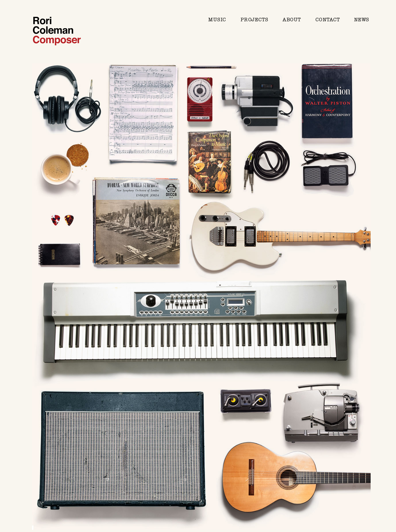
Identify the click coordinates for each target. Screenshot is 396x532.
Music (217, 20)
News (362, 20)
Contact (328, 20)
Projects (254, 20)
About (292, 20)
